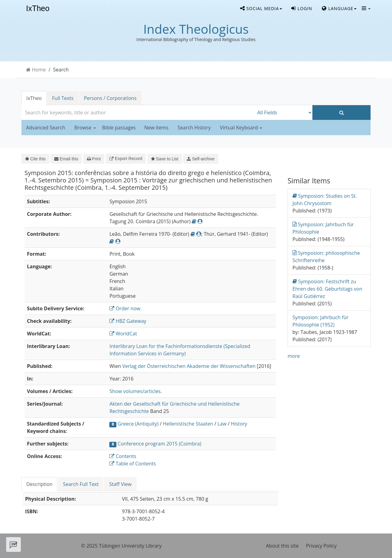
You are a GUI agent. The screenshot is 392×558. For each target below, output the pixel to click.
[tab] (40, 484)
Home (39, 70)
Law (222, 424)
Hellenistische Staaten (188, 424)
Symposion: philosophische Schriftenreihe (326, 256)
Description (39, 484)
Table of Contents (132, 464)
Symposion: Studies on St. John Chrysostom (325, 199)
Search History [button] (194, 128)
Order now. (125, 308)
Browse (85, 128)
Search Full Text (81, 484)
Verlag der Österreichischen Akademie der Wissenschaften (189, 366)
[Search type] (283, 113)
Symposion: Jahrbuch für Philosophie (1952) (320, 321)
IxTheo (38, 9)
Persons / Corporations (110, 98)
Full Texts (63, 98)
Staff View (120, 484)
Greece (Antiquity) (138, 424)
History (239, 424)
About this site (282, 546)
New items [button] (156, 128)
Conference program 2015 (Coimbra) (159, 444)
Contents (123, 456)
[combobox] (138, 113)
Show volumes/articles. (136, 391)
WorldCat (123, 334)
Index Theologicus (196, 29)
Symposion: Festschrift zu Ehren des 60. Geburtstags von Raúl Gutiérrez (327, 289)
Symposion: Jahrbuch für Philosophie (323, 228)
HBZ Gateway (128, 321)
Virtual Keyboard (241, 128)
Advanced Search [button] (46, 128)
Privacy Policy (321, 546)
